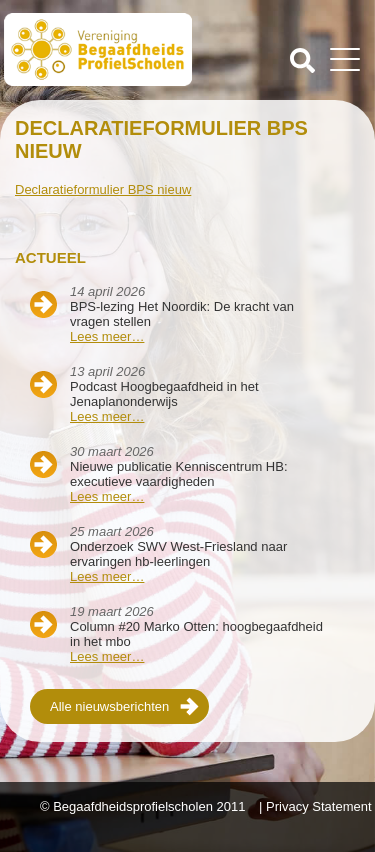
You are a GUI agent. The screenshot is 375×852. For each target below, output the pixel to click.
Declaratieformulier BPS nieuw (103, 189)
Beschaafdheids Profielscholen (98, 53)
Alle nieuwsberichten (109, 706)
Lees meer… (107, 336)
